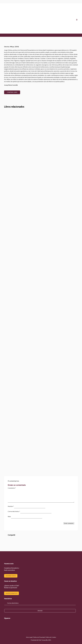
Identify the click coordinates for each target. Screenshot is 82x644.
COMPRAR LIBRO (12, 92)
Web (9, 516)
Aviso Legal (29, 637)
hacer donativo (11, 593)
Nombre (11, 506)
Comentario (12, 488)
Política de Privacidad (39, 637)
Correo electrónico (14, 511)
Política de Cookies (51, 637)
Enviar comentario (69, 523)
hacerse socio (11, 576)
